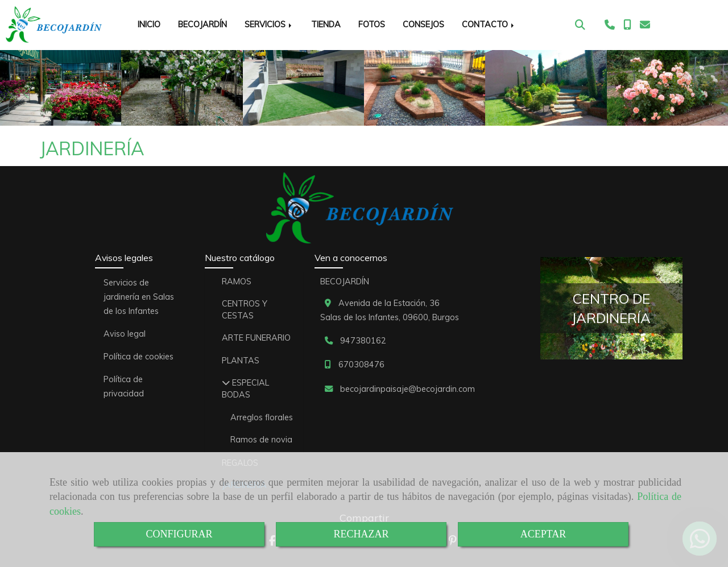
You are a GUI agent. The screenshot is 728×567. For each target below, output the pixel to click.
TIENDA (326, 24)
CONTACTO (489, 24)
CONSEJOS (423, 24)
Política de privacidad (124, 386)
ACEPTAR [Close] (543, 534)
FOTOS (372, 24)
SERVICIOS (269, 24)
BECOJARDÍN (202, 24)
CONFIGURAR (179, 534)
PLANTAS (241, 361)
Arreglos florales (262, 417)
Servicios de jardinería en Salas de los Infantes (139, 297)
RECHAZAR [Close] (361, 534)
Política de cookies (138, 357)
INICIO (149, 24)
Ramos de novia (261, 440)
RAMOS (237, 282)
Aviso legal (125, 334)
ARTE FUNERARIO (256, 338)
